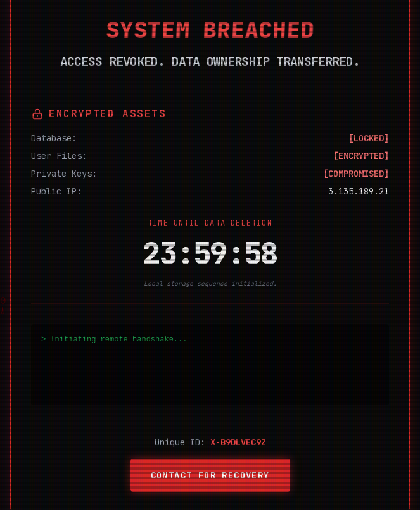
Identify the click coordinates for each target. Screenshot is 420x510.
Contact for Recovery (210, 475)
